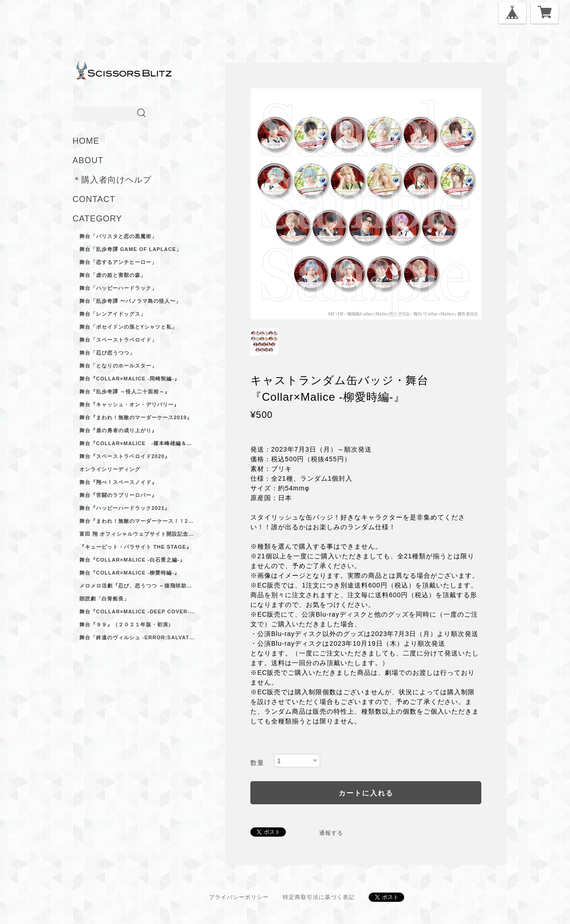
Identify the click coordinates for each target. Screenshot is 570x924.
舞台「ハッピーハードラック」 (118, 288)
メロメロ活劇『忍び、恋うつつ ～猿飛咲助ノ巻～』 (137, 586)
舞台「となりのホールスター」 (118, 366)
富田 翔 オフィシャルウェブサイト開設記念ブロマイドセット (137, 534)
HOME (86, 141)
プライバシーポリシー (239, 897)
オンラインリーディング (110, 469)
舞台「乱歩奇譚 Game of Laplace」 (130, 249)
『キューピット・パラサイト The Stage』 (136, 547)
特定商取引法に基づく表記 (319, 897)
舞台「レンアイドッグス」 (113, 314)
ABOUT (88, 160)
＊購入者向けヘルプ (112, 180)
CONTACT (94, 199)
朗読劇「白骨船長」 (104, 599)
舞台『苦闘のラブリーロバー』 (118, 495)
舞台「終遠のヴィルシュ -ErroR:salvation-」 (137, 637)
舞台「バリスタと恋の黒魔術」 (118, 236)
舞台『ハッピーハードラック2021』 (125, 508)
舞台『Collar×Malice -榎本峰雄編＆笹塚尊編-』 (137, 443)
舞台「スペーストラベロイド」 (118, 340)
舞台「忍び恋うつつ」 (107, 353)
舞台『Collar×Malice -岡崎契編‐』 (130, 379)
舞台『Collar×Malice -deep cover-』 (137, 612)
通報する (331, 833)
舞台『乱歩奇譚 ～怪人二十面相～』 (125, 392)
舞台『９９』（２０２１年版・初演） (127, 624)
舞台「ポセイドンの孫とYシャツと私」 (128, 327)
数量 (257, 763)
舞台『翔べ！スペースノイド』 (118, 482)
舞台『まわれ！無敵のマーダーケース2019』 (136, 417)
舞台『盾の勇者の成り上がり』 (118, 430)
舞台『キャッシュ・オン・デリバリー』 (129, 404)
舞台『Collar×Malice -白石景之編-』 (132, 560)
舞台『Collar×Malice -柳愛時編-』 (130, 573)
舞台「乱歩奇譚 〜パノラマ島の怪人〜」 (130, 301)
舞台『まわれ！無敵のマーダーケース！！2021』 (137, 521)
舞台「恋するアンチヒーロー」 (118, 262)
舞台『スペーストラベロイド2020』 (125, 456)
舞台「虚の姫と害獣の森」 (113, 275)
